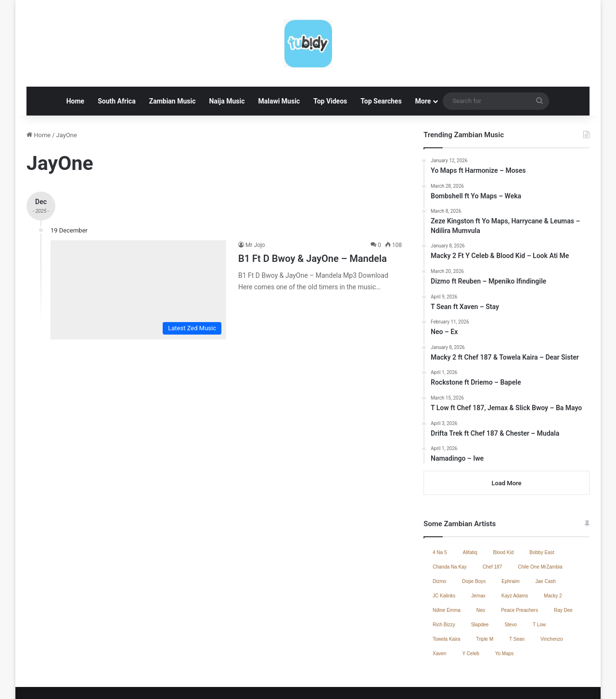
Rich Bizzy (444, 587)
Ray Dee (563, 572)
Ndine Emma (447, 572)
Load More (506, 445)
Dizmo (439, 543)
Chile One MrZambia (540, 529)
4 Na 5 (440, 514)
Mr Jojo (255, 207)
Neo (481, 572)
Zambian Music (173, 63)
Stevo (511, 587)
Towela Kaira (446, 601)
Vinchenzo (552, 601)
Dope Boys (474, 543)
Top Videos (330, 63)
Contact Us (494, 681)
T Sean (517, 601)
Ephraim (510, 543)
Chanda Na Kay (450, 529)
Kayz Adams (515, 558)
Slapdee (480, 587)
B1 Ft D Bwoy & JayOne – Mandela (313, 220)
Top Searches (381, 63)
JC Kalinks (444, 558)
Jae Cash (546, 543)
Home (75, 63)
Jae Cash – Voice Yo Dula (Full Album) (354, 681)
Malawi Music (279, 63)
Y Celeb (470, 615)
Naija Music (227, 63)
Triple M (485, 601)
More (423, 63)
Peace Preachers (520, 572)
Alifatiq (470, 514)
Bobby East (542, 514)
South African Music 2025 (551, 681)
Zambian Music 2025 (442, 681)
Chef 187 (493, 529)
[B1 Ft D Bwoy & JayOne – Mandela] (138, 252)
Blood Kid (504, 514)
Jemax (478, 558)
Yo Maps (505, 615)
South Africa (116, 63)
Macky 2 (553, 558)
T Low (539, 587)
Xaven (439, 615)
